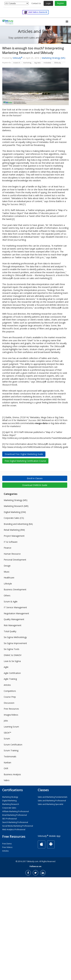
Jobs (6, 721)
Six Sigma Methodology (15, 637)
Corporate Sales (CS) (14, 518)
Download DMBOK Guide (35, 485)
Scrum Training (11, 750)
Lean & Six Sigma (12, 661)
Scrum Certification (13, 745)
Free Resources (11, 709)
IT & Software (11, 542)
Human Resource (12, 554)
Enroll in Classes (35, 478)
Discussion (9, 703)
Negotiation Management (16, 613)
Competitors (10, 691)
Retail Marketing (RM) (14, 530)
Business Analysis (12, 774)
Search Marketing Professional (15, 822)
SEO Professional (9, 819)
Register (61, 3)
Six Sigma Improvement (15, 643)
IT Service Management (15, 607)
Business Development (15, 589)
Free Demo (7, 844)
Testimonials (10, 756)
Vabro (7, 780)
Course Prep (10, 697)
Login (48, 3)
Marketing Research (11, 804)
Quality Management (14, 619)
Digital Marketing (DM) (15, 512)
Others (7, 595)
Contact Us (36, 3)
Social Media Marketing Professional (18, 826)
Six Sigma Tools (12, 649)
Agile (6, 667)
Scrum (7, 739)
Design (7, 566)
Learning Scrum (11, 727)
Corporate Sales (9, 808)
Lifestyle (8, 584)
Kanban (7, 762)
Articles (7, 685)
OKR (6, 768)
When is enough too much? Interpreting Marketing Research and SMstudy (33, 50)
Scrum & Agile (11, 602)
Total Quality (10, 631)
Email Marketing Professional (15, 815)
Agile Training (10, 679)
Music (7, 572)
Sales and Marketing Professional (52, 801)
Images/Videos (11, 715)
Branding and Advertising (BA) (18, 524)
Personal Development (15, 560)
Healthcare (9, 578)
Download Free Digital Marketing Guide (24, 454)
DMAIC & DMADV (13, 655)
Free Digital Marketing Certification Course (25, 461)
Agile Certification (12, 673)
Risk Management (13, 625)
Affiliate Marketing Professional (15, 811)
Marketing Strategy (10, 797)
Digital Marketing (9, 801)
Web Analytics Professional (14, 829)
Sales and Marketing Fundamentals (52, 797)
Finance (8, 548)
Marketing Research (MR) (16, 506)
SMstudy (17, 58)
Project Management (14, 536)
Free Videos (7, 847)
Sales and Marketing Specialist (50, 804)
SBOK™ (7, 733)
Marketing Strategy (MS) (53, 58)
